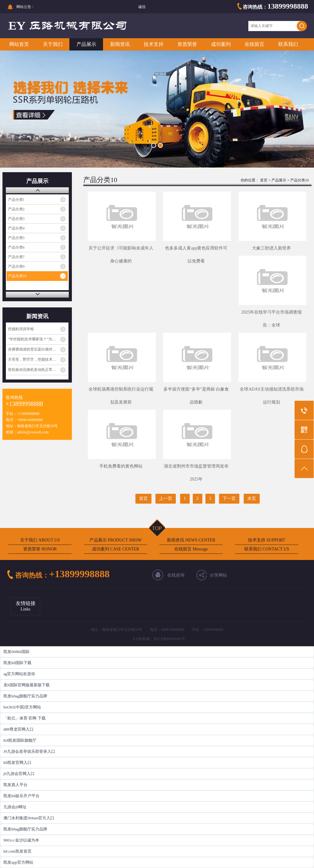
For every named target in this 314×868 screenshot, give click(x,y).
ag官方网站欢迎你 (19, 674)
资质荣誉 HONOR (40, 549)
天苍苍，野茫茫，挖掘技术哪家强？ (38, 359)
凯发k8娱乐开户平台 (21, 796)
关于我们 (53, 44)
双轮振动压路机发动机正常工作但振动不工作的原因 (38, 370)
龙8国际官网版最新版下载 (27, 685)
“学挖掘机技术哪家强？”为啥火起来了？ (38, 339)
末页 (252, 499)
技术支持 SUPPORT (266, 540)
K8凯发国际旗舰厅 (20, 740)
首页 (264, 180)
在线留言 (254, 44)
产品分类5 (16, 238)
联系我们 (288, 44)
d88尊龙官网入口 (19, 729)
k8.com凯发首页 (17, 851)
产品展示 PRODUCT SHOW (116, 540)
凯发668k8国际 (17, 652)
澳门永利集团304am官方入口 (29, 818)
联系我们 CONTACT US (267, 549)
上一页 (166, 499)
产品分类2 (16, 209)
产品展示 (86, 44)
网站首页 (19, 44)
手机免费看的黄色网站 (121, 466)
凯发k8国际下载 (17, 663)
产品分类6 (16, 247)
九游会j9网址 (15, 807)
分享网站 (218, 575)
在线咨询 (176, 575)
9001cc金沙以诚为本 (21, 840)
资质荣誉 (187, 44)
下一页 (229, 499)
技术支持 (154, 44)
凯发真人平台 (15, 785)
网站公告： (26, 7)
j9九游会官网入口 (19, 774)
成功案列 (221, 44)
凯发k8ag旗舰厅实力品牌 (25, 696)
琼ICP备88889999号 (169, 639)
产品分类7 (16, 257)
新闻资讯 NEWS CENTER (191, 540)
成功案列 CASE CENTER (116, 549)
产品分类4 (16, 228)
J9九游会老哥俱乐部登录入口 (29, 751)
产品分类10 (17, 276)
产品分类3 (16, 219)
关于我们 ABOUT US (40, 540)
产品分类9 (16, 266)
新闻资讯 (120, 44)
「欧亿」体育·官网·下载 (25, 718)
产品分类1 (16, 200)
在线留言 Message (191, 549)
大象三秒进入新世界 (271, 248)
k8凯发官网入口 (17, 763)
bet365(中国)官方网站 (22, 707)
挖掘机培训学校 (21, 329)
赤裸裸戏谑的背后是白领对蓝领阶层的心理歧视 (38, 349)
